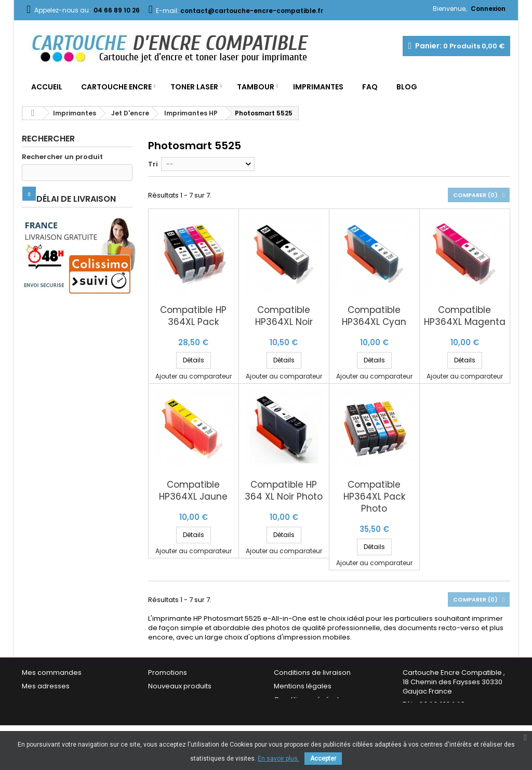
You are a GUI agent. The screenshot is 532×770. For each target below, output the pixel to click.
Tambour (256, 87)
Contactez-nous (176, 713)
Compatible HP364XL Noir (284, 316)
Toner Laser (194, 87)
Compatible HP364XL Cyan (374, 316)
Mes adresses (46, 686)
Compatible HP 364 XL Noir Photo (284, 491)
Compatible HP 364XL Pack (193, 316)
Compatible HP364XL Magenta (465, 316)
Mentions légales (303, 686)
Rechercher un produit (62, 157)
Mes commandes (52, 673)
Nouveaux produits (180, 686)
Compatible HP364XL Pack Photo (374, 497)
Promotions (168, 673)
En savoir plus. (278, 759)
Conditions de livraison (312, 673)
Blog (407, 87)
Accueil (47, 87)
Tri (153, 164)
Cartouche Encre (116, 87)
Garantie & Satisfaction (312, 713)
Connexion (488, 9)
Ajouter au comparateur (194, 376)
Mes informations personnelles (74, 700)
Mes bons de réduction (61, 713)
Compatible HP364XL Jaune (193, 491)
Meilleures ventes (178, 700)
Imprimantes (318, 87)
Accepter (323, 759)
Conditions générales (310, 700)
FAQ (370, 87)
